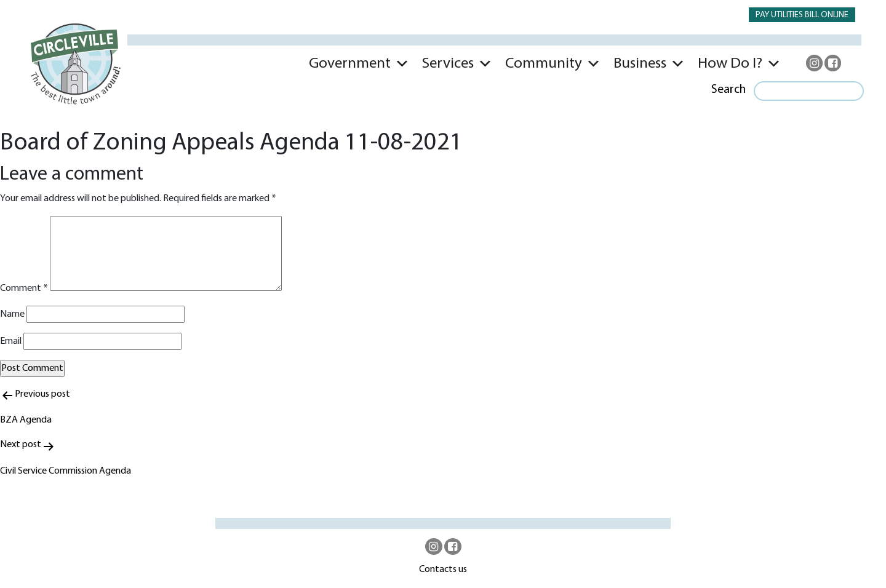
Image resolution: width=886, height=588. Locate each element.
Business (640, 64)
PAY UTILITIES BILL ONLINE (802, 15)
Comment (24, 288)
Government (350, 64)
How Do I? (730, 64)
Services (448, 64)
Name (12, 314)
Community (544, 64)
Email (11, 341)
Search (728, 90)
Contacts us (443, 570)
